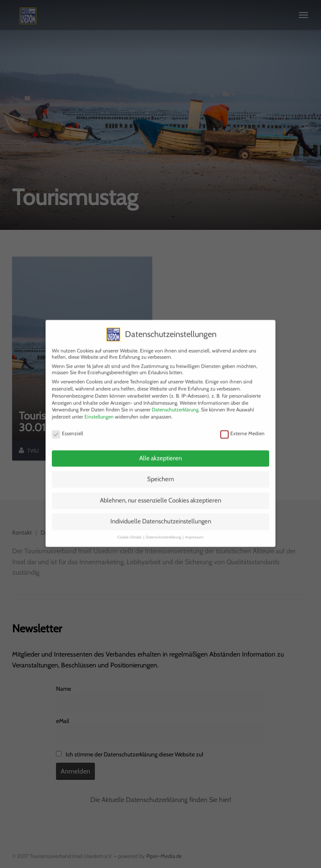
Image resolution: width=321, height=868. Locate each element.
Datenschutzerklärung (175, 403)
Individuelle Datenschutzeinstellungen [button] (161, 514)
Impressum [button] (194, 530)
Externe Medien (242, 426)
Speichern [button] (160, 472)
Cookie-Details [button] (130, 530)
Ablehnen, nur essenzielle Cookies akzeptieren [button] (160, 493)
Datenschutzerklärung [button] (164, 530)
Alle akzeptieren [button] (160, 451)
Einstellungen (99, 410)
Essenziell (68, 426)
